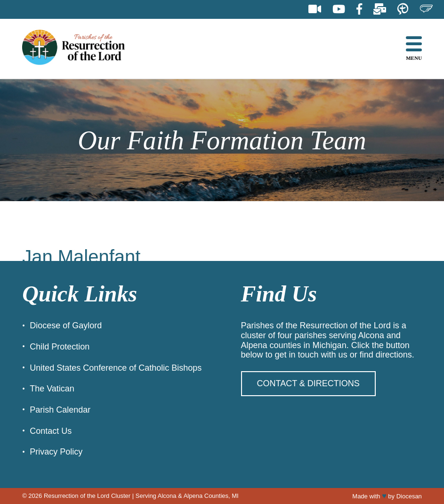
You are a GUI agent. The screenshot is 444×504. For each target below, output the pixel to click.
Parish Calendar (60, 410)
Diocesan (409, 496)
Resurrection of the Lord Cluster (87, 496)
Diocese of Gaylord (66, 325)
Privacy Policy (56, 452)
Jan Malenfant (81, 257)
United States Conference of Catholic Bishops (116, 368)
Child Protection (60, 347)
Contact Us (51, 431)
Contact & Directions (308, 383)
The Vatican (52, 389)
